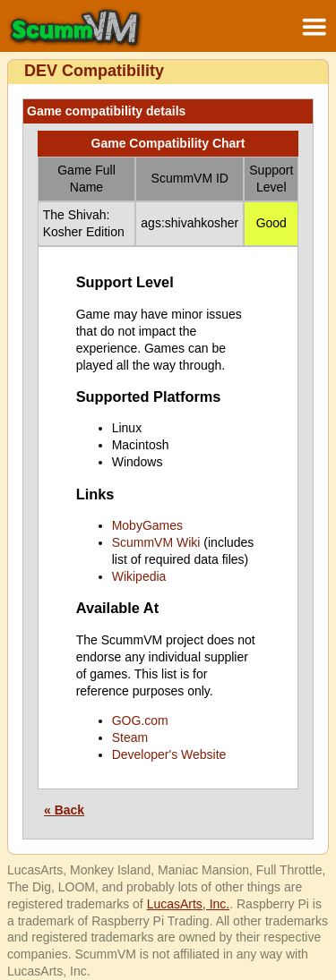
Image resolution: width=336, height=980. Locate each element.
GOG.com (140, 720)
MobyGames (147, 525)
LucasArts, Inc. (189, 904)
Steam (130, 737)
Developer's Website (169, 754)
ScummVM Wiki (156, 542)
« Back (64, 810)
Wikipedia (139, 576)
